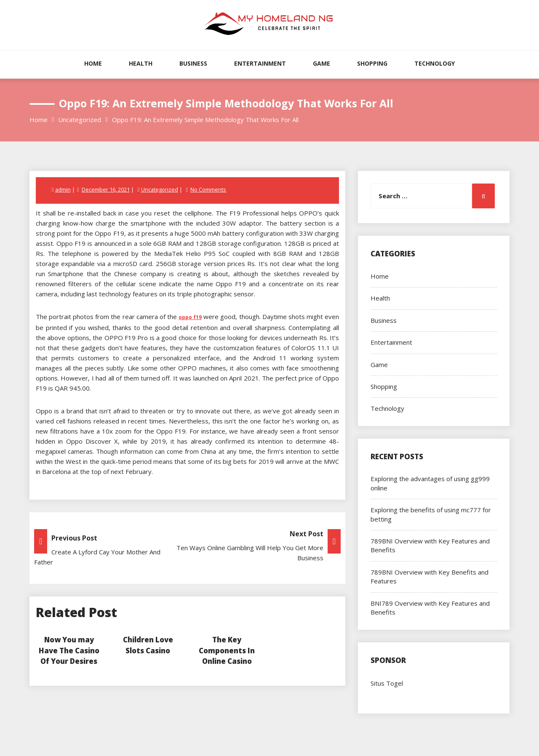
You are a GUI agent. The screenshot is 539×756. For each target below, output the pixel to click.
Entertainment (260, 63)
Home (93, 63)
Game (322, 63)
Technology (435, 63)
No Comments (209, 189)
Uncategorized (160, 189)
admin (63, 189)
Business (193, 63)
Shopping (372, 63)
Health (141, 63)
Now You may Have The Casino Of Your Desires (69, 650)
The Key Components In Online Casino (227, 650)
